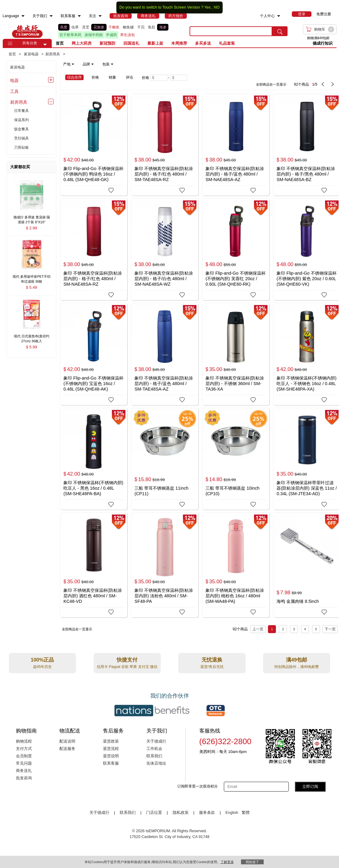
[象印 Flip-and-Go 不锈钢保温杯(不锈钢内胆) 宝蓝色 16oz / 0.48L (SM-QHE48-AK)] (94, 354)
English (232, 813)
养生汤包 (127, 35)
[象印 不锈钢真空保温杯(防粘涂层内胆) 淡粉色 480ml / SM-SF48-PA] (165, 565)
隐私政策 (181, 813)
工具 (14, 91)
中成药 (111, 35)
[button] (45, 45)
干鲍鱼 (114, 27)
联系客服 (111, 763)
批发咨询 (24, 778)
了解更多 (227, 862)
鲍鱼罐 (128, 27)
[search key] (231, 31)
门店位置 (154, 813)
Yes (207, 7)
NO (217, 7)
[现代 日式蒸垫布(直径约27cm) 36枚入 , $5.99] (32, 337)
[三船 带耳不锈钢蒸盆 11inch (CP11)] (165, 459)
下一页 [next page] (330, 629)
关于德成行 (156, 741)
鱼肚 (152, 27)
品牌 (88, 64)
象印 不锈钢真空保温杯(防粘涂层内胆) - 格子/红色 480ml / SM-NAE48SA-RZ (93, 279)
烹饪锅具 (21, 138)
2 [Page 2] (283, 629)
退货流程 (111, 749)
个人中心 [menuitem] (267, 16)
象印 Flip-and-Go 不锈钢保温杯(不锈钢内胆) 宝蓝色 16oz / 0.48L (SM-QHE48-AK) (93, 384)
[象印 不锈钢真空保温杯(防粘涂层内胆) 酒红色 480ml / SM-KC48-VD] (94, 563)
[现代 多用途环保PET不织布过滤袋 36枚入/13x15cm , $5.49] (32, 277)
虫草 (75, 27)
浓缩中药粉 (94, 35)
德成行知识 (323, 43)
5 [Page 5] (316, 629)
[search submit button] (280, 31)
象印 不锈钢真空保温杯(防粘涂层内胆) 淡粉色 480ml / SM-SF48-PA (164, 596)
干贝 (141, 27)
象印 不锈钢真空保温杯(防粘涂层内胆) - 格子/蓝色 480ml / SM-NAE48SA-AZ (235, 174)
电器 (14, 80)
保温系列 (21, 120)
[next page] (333, 84)
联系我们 (154, 756)
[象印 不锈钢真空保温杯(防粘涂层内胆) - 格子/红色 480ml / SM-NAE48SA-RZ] (94, 249)
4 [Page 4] (305, 629)
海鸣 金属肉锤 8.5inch (298, 601)
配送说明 (67, 741)
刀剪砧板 (21, 147)
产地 (69, 64)
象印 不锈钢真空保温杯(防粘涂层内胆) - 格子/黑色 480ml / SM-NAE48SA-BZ (306, 174)
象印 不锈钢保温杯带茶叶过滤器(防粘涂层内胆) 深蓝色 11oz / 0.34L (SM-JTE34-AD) (307, 488)
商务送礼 (24, 771)
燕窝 (64, 27)
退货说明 (111, 756)
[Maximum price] (179, 78)
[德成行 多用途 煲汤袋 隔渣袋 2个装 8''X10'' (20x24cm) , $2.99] (32, 218)
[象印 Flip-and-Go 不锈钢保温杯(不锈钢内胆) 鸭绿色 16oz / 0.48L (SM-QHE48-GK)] (94, 144)
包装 (108, 64)
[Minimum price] (159, 78)
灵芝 (86, 27)
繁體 (246, 813)
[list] (119, 31)
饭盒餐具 (21, 129)
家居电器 (17, 67)
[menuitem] (23, 16)
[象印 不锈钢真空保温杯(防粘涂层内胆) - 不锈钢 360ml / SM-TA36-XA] (236, 354)
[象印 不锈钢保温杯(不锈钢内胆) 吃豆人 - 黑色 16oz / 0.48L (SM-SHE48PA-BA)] (94, 459)
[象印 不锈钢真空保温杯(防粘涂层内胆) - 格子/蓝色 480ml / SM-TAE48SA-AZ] (165, 354)
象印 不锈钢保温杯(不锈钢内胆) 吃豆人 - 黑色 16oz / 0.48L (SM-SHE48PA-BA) (93, 488)
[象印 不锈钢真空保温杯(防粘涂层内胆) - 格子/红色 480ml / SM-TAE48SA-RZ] (165, 145)
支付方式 (24, 749)
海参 (163, 27)
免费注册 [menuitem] (324, 14)
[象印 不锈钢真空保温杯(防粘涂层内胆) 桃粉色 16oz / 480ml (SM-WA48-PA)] (236, 564)
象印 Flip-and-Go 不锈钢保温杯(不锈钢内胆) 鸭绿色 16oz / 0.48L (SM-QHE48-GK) (93, 174)
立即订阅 (310, 786)
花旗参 (99, 27)
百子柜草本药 (70, 35)
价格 (95, 77)
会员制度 (24, 756)
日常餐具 (21, 111)
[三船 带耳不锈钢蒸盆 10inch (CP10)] (236, 459)
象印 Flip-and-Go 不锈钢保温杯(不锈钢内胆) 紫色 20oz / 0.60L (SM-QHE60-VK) (306, 279)
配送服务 (67, 749)
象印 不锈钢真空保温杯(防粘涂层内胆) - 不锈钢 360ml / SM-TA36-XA (235, 384)
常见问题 (24, 763)
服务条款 (207, 813)
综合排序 (74, 77)
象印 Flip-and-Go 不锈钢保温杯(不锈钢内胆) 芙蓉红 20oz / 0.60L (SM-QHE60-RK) (235, 279)
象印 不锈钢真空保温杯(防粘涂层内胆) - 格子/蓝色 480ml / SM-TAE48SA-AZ (164, 384)
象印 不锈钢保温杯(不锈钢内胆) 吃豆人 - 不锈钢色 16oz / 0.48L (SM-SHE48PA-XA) (307, 384)
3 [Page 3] (294, 629)
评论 (130, 77)
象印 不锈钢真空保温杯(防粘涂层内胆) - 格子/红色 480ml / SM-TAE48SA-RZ (164, 174)
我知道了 (252, 862)
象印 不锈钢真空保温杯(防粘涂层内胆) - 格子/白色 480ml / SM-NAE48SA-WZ (164, 279)
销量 (112, 77)
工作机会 (154, 749)
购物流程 (24, 741)
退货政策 (111, 741)
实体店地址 (156, 763)
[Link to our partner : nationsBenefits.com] (152, 710)
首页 (60, 43)
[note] (89, 64)
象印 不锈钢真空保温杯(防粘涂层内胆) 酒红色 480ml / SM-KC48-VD (93, 596)
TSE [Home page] (27, 31)
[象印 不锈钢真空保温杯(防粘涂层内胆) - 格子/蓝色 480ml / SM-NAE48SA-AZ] (236, 144)
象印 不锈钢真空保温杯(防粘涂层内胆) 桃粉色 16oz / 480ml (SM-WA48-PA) (235, 596)
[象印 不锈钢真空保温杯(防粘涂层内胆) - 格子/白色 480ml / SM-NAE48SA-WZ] (165, 249)
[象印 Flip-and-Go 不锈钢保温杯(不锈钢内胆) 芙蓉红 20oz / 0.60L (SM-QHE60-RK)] (236, 249)
